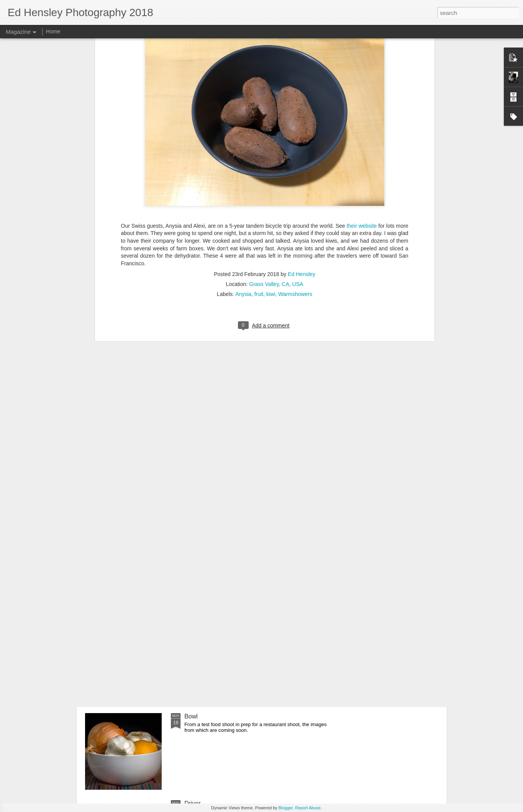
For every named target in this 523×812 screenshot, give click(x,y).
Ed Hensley (302, 182)
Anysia (243, 202)
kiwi (271, 202)
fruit (259, 202)
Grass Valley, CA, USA (276, 192)
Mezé (192, 629)
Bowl (191, 716)
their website (362, 133)
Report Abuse (308, 808)
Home (53, 31)
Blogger (286, 808)
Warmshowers (295, 202)
